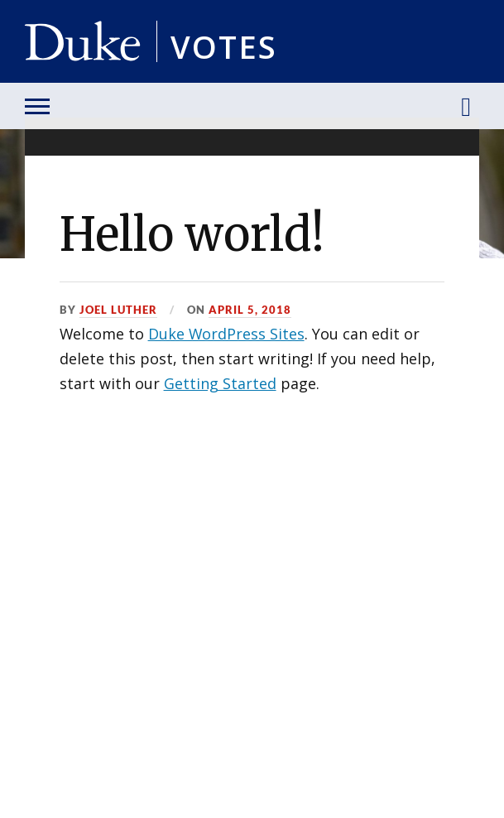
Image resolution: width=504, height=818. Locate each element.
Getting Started (220, 383)
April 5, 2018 (250, 310)
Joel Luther (118, 310)
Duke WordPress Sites (226, 334)
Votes (224, 43)
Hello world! (192, 235)
